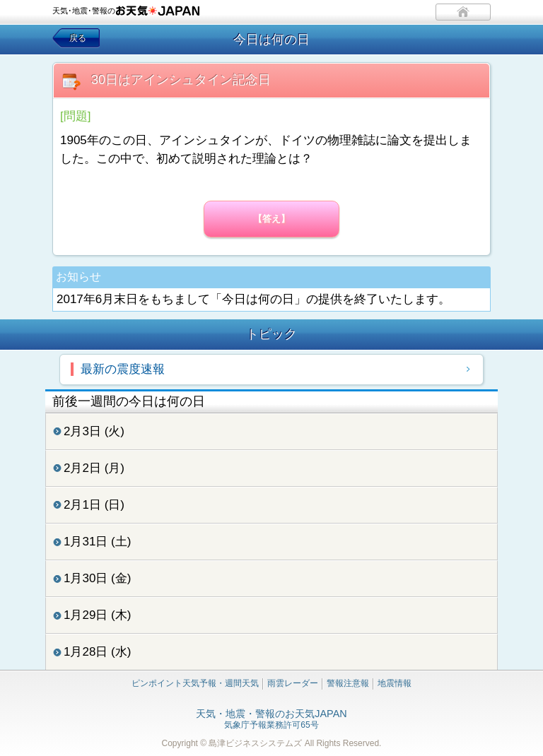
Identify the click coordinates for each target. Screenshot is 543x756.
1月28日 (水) (97, 652)
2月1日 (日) (94, 505)
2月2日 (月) (94, 468)
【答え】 (271, 219)
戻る (78, 38)
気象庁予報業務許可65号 (271, 720)
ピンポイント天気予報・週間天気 (195, 683)
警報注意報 (348, 683)
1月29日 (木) (97, 615)
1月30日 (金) (97, 578)
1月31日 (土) (97, 542)
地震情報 (395, 683)
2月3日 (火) (94, 431)
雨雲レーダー (293, 683)
